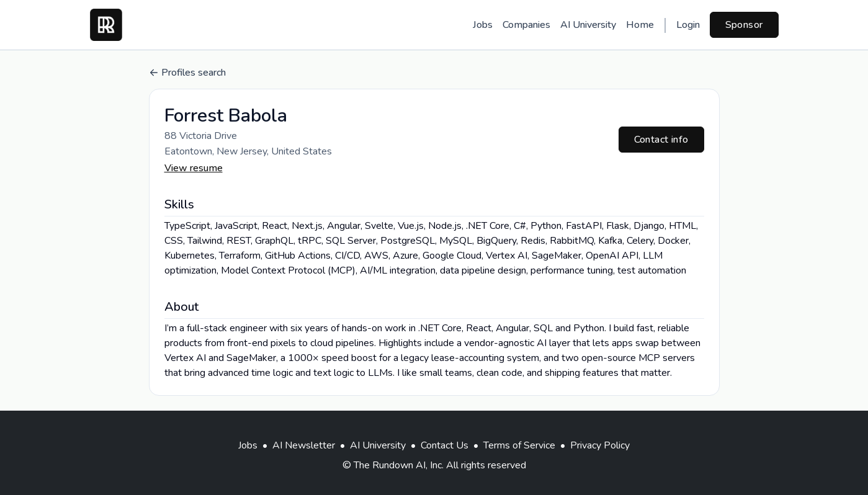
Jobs (483, 25)
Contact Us (445, 445)
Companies (526, 25)
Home (640, 25)
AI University (588, 25)
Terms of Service (519, 445)
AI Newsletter (304, 445)
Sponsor (744, 25)
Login (688, 25)
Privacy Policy (600, 445)
